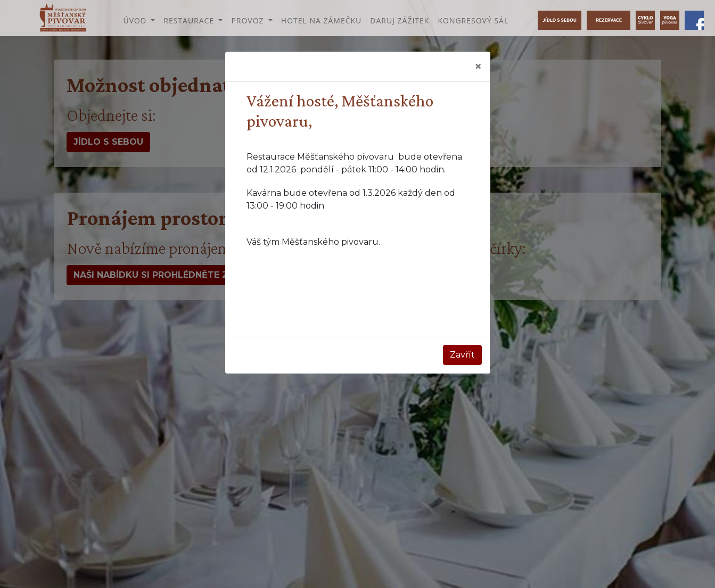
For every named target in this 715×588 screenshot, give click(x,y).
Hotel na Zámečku (322, 20)
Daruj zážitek (400, 20)
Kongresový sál (473, 20)
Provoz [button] (249, 20)
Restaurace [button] (190, 20)
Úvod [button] (136, 20)
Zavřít (462, 355)
